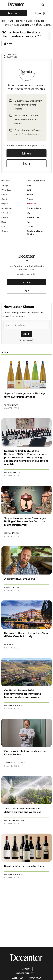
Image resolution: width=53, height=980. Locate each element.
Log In (27, 163)
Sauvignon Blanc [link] (22, 25)
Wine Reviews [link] (16, 21)
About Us (26, 969)
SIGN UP (26, 334)
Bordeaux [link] (41, 21)
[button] (10, 56)
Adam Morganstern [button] (15, 763)
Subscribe (13, 13)
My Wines (8, 43)
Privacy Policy (35, 978)
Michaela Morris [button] (13, 705)
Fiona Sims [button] (10, 645)
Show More (26, 340)
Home (4, 21)
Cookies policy (18, 978)
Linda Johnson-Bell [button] (14, 820)
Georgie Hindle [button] (12, 473)
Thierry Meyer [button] (11, 405)
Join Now (27, 153)
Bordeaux (31, 204)
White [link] (8, 25)
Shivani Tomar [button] (11, 533)
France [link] (29, 21)
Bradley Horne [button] (12, 587)
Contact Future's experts (26, 973)
